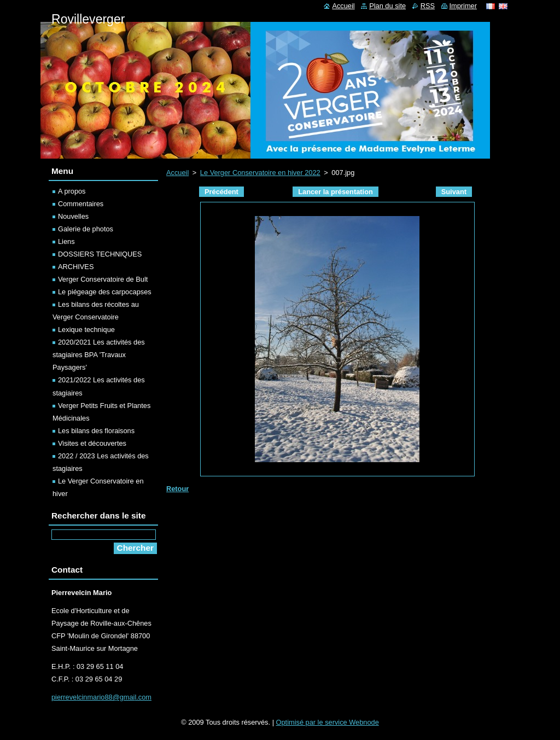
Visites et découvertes (92, 443)
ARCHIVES (76, 267)
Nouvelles (73, 216)
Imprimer (463, 6)
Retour (177, 489)
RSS (428, 6)
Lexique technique (86, 330)
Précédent (221, 192)
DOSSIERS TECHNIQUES (100, 254)
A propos (72, 191)
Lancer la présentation (336, 192)
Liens (66, 241)
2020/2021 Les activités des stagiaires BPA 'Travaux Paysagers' (99, 355)
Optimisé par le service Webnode (328, 722)
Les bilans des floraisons (96, 431)
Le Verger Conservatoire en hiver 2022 (260, 173)
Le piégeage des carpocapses (105, 292)
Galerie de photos (86, 229)
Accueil (177, 173)
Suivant (454, 192)
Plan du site (387, 6)
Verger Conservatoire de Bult (103, 279)
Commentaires (81, 204)
